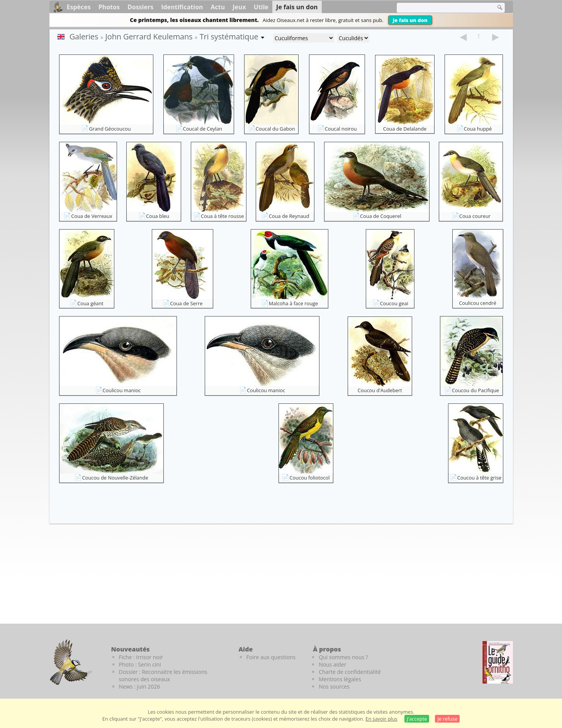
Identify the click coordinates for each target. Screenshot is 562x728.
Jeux (239, 7)
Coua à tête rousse (222, 216)
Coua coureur (475, 216)
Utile (261, 7)
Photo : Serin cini (140, 664)
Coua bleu (158, 216)
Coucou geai (394, 303)
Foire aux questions (271, 657)
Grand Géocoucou (110, 129)
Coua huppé (478, 129)
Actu (218, 7)
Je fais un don (410, 20)
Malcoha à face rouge (293, 303)
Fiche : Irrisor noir (141, 657)
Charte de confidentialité (350, 672)
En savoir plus (381, 719)
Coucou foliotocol (309, 478)
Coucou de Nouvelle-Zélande (115, 478)
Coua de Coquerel (381, 216)
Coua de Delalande (405, 129)
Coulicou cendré (477, 303)
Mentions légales (340, 679)
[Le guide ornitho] (498, 662)
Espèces (79, 7)
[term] (441, 8)
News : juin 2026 (140, 686)
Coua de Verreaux (92, 216)
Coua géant (90, 303)
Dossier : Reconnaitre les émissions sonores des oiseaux (163, 675)
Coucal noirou (341, 129)
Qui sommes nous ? (343, 657)
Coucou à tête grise (480, 478)
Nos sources (334, 686)
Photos (109, 7)
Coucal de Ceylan (203, 129)
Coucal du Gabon (275, 129)
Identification (182, 7)
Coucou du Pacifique (475, 390)
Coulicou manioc (122, 390)
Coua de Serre (186, 303)
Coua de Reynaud (289, 216)
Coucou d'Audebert (380, 390)
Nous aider (332, 664)
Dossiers (140, 7)
